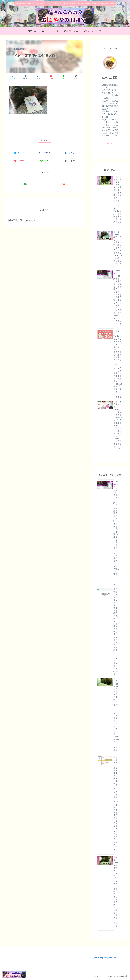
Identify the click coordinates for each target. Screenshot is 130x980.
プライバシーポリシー (104, 958)
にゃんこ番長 (110, 78)
